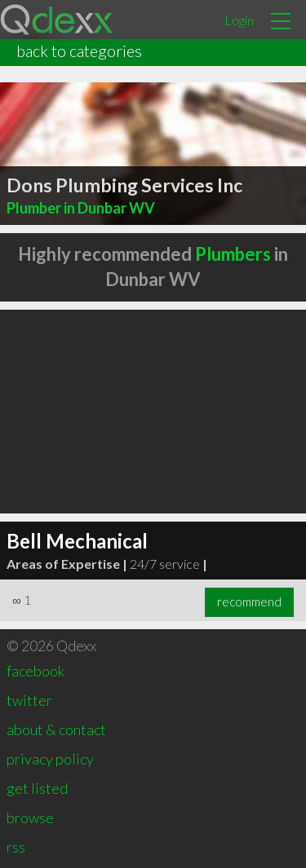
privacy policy (50, 759)
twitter (29, 700)
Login (239, 20)
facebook (35, 671)
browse (30, 817)
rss (16, 847)
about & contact (56, 729)
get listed (37, 788)
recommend (249, 601)
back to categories (79, 51)
